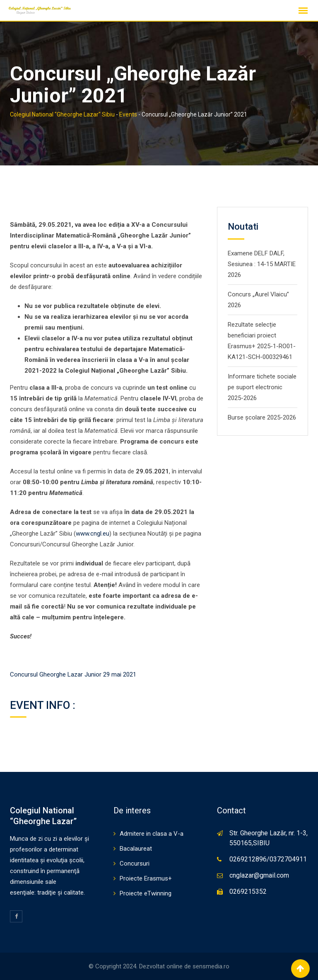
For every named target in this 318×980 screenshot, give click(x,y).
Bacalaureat (136, 849)
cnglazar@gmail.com (259, 875)
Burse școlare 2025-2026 (262, 417)
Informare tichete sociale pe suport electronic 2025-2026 (262, 387)
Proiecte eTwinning (146, 893)
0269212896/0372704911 (268, 859)
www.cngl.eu (93, 534)
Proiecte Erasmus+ (146, 878)
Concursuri (135, 864)
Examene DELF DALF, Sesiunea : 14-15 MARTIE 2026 (262, 264)
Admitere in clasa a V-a (152, 834)
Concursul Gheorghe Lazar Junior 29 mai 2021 (73, 674)
